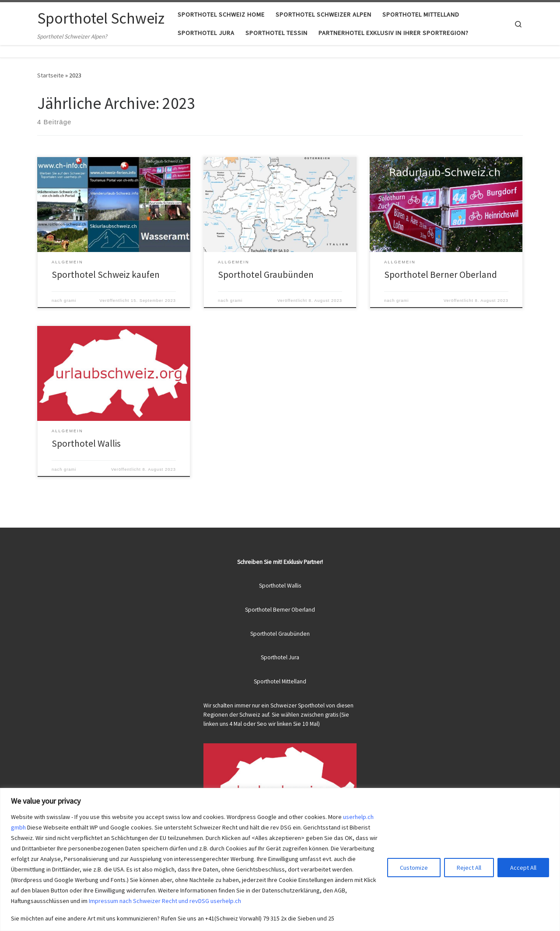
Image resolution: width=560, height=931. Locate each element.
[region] (280, 859)
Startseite (51, 75)
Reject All (469, 868)
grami (70, 301)
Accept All (523, 868)
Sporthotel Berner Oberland (441, 275)
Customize (414, 868)
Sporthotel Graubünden (266, 275)
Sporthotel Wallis (86, 443)
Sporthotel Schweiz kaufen (106, 275)
